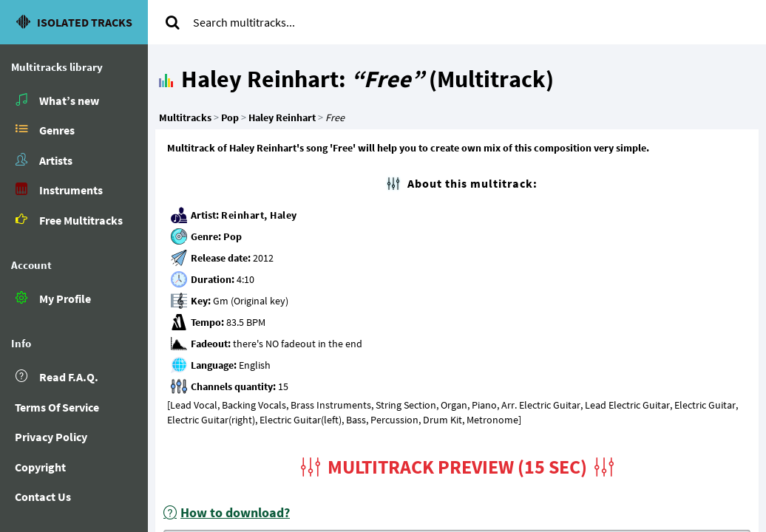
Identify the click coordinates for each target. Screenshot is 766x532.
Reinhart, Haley (259, 215)
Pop (233, 236)
